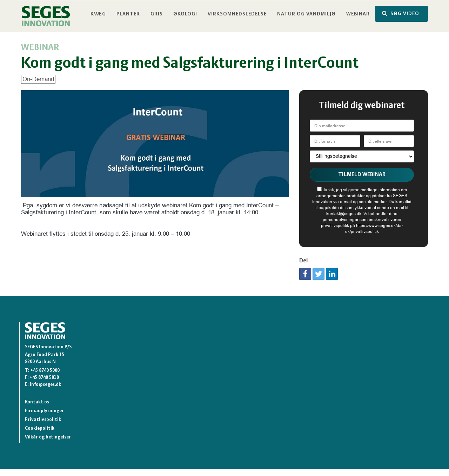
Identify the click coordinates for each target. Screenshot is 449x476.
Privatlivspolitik (43, 420)
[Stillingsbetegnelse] (362, 156)
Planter (128, 14)
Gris (157, 14)
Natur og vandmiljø (306, 14)
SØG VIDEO (401, 14)
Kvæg (98, 14)
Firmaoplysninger (44, 411)
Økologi (185, 14)
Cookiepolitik (40, 428)
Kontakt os (37, 402)
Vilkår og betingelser (48, 437)
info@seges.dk (45, 385)
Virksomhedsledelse (237, 14)
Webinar (358, 14)
